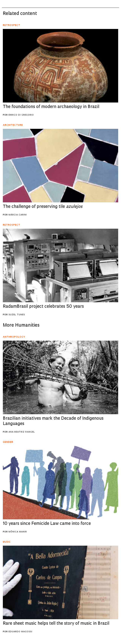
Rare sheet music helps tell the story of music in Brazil (56, 624)
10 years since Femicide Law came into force (47, 524)
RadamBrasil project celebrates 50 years (43, 307)
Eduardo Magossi (20, 632)
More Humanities (21, 325)
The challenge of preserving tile (43, 207)
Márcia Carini (18, 215)
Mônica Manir (18, 532)
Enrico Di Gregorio (21, 115)
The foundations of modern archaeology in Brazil (51, 107)
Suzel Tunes (17, 315)
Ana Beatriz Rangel (22, 432)
